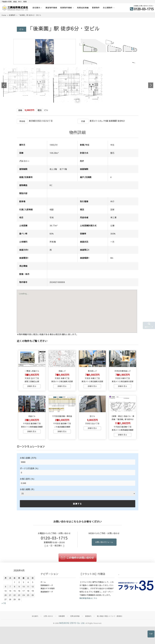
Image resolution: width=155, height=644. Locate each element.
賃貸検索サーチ (47, 615)
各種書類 (62, 639)
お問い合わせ (48, 639)
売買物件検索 (66, 8)
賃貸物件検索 (51, 8)
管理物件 (96, 8)
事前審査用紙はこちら (88, 621)
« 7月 (4, 626)
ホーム (43, 605)
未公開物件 (108, 8)
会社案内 (36, 8)
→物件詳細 (32, 405)
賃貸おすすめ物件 (48, 612)
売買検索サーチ (47, 609)
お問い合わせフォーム (104, 566)
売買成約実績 (83, 8)
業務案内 (88, 639)
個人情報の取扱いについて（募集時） (110, 639)
